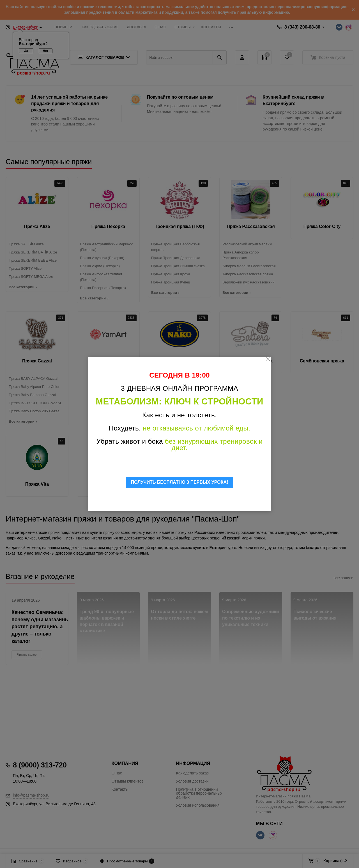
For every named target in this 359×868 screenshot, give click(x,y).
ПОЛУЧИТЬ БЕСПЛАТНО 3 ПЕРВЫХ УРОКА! (180, 482)
